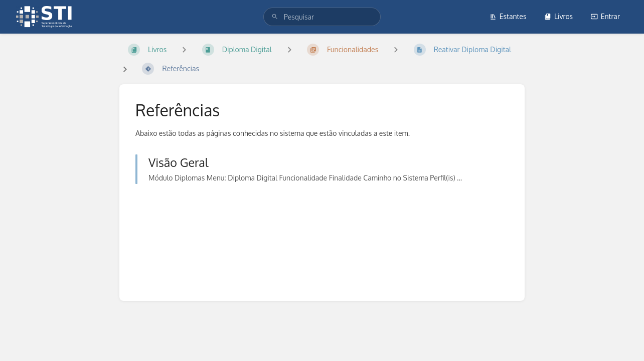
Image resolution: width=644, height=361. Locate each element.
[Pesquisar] (275, 17)
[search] (322, 17)
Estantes (508, 16)
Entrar (605, 16)
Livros (558, 16)
